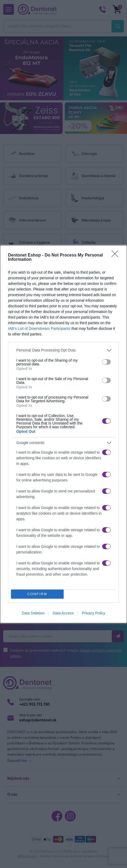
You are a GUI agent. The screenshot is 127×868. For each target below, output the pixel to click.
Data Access (63, 613)
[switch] (106, 362)
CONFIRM (37, 594)
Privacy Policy (93, 613)
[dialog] (63, 434)
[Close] (117, 255)
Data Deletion (33, 613)
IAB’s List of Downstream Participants (39, 328)
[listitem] (63, 350)
